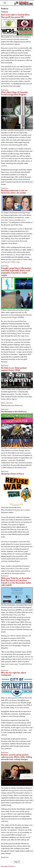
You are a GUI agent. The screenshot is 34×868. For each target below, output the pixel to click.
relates (10, 460)
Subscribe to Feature (8, 866)
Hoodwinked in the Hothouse (14, 412)
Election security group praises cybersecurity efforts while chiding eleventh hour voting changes (17, 757)
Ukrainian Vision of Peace (13, 474)
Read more (5, 90)
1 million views (15, 262)
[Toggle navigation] (5, 3)
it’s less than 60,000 (22, 708)
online (9, 455)
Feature (4, 12)
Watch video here (7, 403)
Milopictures (19, 405)
